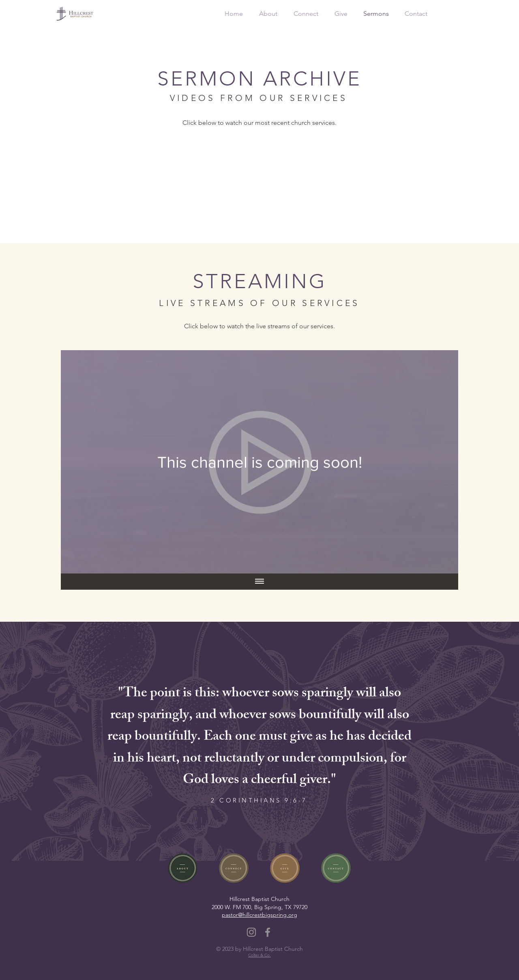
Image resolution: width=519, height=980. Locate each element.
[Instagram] (251, 932)
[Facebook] (268, 932)
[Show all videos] (259, 582)
